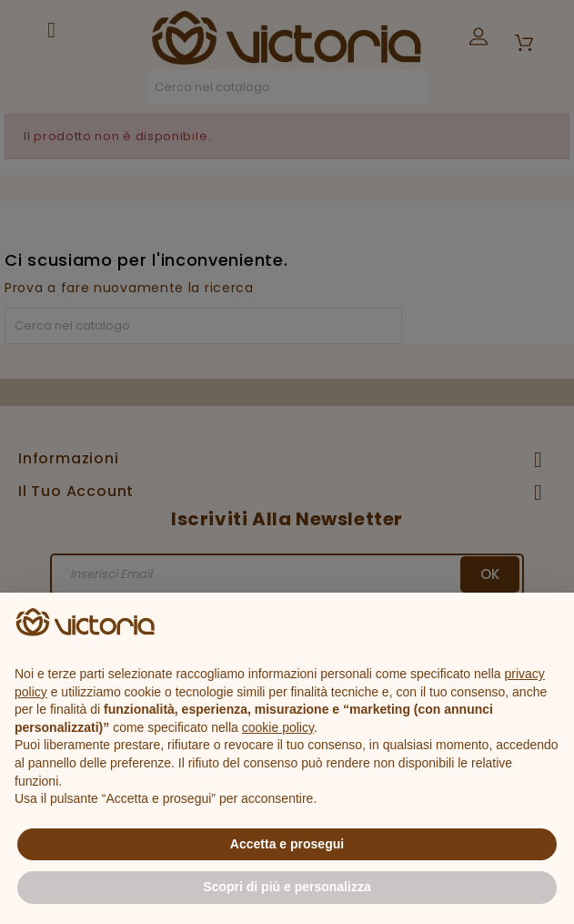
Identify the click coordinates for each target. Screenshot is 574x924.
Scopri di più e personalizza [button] (287, 887)
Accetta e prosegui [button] (287, 844)
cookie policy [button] (278, 727)
